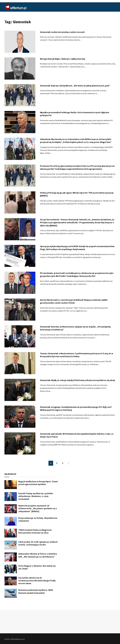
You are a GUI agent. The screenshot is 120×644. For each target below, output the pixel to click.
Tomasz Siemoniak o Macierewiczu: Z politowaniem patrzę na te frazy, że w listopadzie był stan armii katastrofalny (77, 355)
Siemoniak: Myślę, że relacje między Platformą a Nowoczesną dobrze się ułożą (77, 380)
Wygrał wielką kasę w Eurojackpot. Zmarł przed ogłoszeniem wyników (38, 483)
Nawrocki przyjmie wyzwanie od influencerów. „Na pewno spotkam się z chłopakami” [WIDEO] (38, 508)
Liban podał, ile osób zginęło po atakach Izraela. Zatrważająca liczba (38, 543)
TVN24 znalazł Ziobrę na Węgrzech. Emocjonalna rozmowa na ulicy (35, 531)
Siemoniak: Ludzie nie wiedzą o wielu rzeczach (62, 32)
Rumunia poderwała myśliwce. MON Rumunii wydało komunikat (36, 591)
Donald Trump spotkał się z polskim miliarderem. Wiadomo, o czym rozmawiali (36, 496)
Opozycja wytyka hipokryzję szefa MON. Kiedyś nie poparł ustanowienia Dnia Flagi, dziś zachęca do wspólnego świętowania (77, 248)
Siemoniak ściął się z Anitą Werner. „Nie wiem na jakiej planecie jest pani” (75, 86)
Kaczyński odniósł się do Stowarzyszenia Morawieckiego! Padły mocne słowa (37, 581)
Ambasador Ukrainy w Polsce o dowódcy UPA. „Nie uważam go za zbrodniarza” (38, 555)
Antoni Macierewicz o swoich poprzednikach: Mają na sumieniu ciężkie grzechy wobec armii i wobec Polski (74, 301)
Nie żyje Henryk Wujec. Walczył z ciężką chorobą (63, 59)
